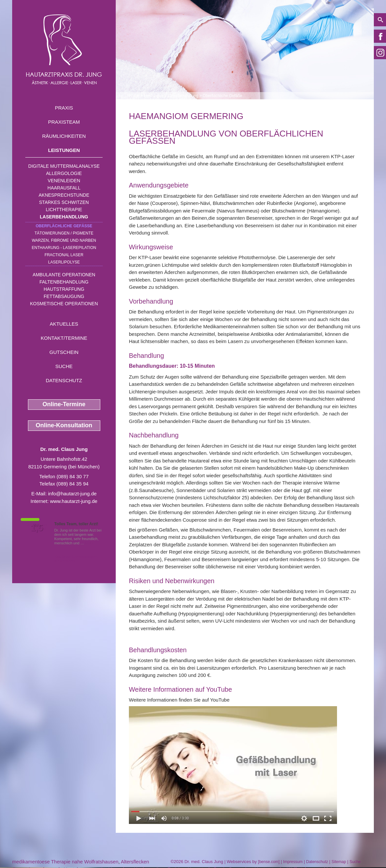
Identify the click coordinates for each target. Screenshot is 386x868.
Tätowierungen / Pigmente (64, 233)
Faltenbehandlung (64, 282)
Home (134, 96)
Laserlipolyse (64, 262)
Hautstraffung (64, 289)
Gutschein (64, 352)
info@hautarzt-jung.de (72, 494)
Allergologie (64, 173)
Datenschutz (64, 380)
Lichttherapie (64, 210)
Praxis (64, 108)
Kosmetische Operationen (64, 304)
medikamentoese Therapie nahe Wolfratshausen (65, 862)
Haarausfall (64, 188)
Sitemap (339, 862)
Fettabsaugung (64, 296)
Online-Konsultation (64, 425)
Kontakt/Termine (64, 338)
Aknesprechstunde (64, 195)
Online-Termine (64, 404)
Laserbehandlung (64, 217)
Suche (64, 366)
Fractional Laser (64, 255)
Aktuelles (64, 324)
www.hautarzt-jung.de (74, 501)
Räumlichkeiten (64, 136)
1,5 (37, 528)
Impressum (293, 862)
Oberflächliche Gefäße (64, 226)
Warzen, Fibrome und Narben (64, 240)
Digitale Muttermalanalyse (64, 166)
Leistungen (64, 150)
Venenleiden (64, 181)
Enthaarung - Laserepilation (64, 248)
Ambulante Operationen (64, 275)
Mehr (89, 543)
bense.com (269, 862)
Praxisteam (64, 122)
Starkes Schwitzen (64, 202)
